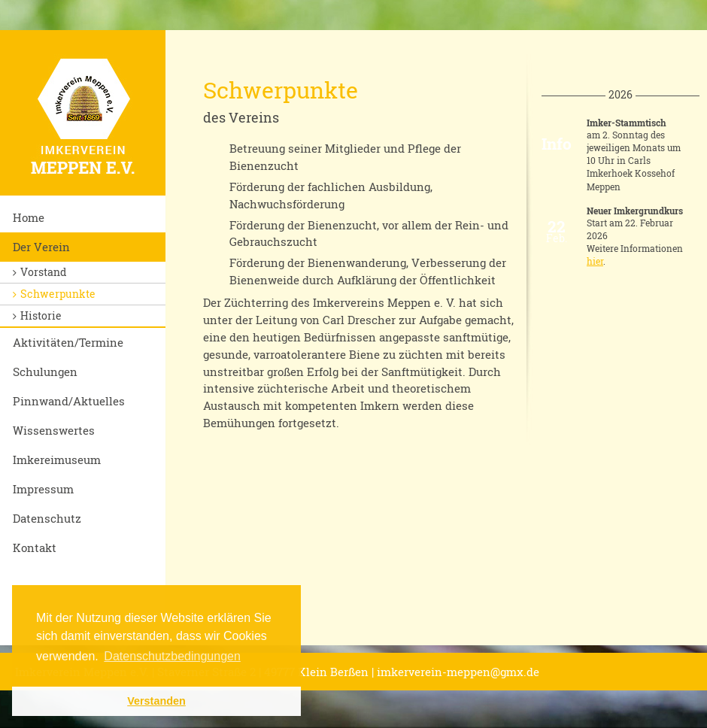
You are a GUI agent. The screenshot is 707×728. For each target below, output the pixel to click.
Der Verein (41, 247)
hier (595, 261)
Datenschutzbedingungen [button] (172, 656)
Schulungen (45, 372)
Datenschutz (47, 518)
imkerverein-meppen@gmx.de (458, 672)
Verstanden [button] (156, 701)
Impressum (43, 489)
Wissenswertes (54, 430)
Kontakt (35, 548)
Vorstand (43, 272)
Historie (41, 316)
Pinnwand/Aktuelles (69, 401)
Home (29, 217)
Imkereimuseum (57, 460)
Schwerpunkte (58, 294)
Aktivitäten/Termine (68, 342)
